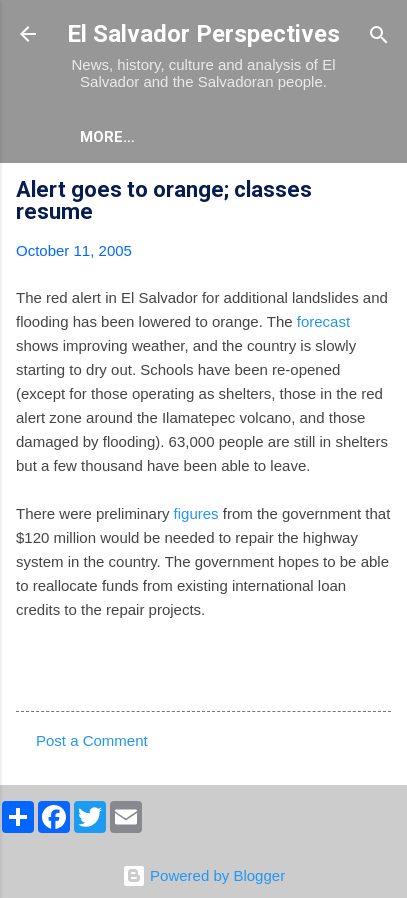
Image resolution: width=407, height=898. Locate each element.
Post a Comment (92, 740)
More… (107, 137)
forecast (323, 321)
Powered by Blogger (203, 875)
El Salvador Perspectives (203, 34)
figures (196, 513)
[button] (379, 192)
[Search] (379, 36)
